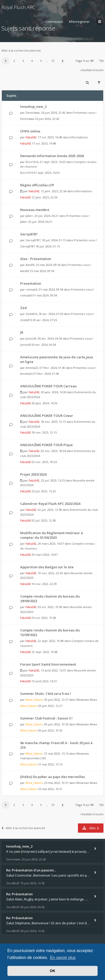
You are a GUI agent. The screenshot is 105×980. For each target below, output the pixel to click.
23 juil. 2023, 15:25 (44, 491)
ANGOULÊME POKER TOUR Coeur (47, 416)
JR (22, 332)
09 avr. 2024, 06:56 (44, 345)
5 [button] (41, 61)
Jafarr (29, 216)
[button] (63, 61)
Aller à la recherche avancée (21, 50)
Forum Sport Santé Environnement (48, 664)
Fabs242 (31, 137)
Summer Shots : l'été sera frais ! (46, 694)
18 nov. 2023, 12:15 (44, 432)
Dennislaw (33, 113)
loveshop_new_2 (33, 107)
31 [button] (53, 61)
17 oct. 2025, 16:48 (44, 143)
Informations (79, 137)
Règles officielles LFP (37, 185)
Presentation (31, 283)
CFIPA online (30, 131)
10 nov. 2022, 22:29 (44, 584)
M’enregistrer (79, 22)
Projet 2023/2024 (33, 474)
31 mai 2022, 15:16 (50, 764)
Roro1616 (32, 162)
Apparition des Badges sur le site (47, 567)
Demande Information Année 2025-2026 (52, 156)
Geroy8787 (29, 234)
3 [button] (23, 61)
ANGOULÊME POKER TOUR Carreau (48, 386)
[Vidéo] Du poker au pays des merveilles (53, 777)
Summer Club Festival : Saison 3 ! (46, 718)
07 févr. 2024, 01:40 (46, 374)
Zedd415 (31, 314)
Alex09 (30, 265)
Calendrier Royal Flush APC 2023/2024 (50, 504)
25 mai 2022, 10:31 (50, 789)
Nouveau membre (35, 210)
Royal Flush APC (18, 7)
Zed (24, 308)
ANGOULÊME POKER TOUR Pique (46, 445)
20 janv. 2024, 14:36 (44, 403)
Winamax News (87, 700)
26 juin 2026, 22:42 (47, 119)
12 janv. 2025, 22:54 (44, 197)
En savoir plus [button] (63, 958)
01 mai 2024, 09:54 (45, 295)
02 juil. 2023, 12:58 (44, 520)
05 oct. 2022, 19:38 (44, 618)
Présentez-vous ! (85, 113)
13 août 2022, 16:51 (44, 681)
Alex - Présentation (36, 259)
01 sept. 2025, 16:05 (47, 173)
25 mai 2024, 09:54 (42, 271)
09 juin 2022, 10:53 (50, 730)
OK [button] (53, 971)
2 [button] (14, 61)
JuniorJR (31, 338)
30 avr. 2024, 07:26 (45, 320)
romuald (31, 289)
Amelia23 (32, 368)
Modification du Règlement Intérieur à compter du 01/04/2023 (51, 535)
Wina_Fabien (34, 700)
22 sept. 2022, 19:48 (45, 652)
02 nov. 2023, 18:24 (44, 462)
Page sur (85, 61)
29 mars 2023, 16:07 (45, 555)
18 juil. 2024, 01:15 (48, 246)
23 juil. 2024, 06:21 (40, 222)
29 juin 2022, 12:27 (50, 706)
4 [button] (32, 61)
